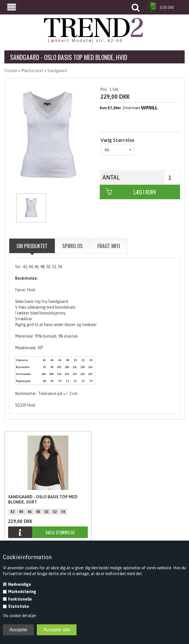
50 (47, 512)
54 (63, 512)
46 (30, 512)
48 (38, 512)
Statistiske (19, 606)
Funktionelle (20, 599)
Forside (11, 71)
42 (12, 512)
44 (21, 512)
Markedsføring (22, 592)
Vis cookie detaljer (20, 616)
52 (55, 512)
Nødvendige (20, 584)
